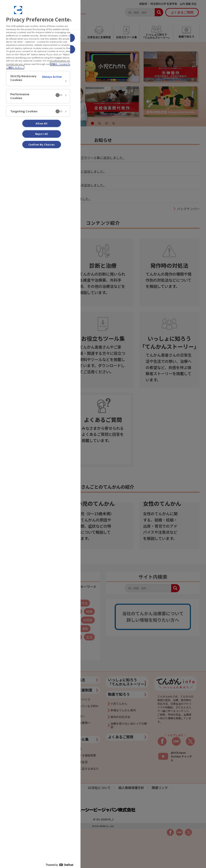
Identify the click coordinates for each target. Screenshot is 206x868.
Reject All (42, 134)
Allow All (41, 123)
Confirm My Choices (42, 144)
